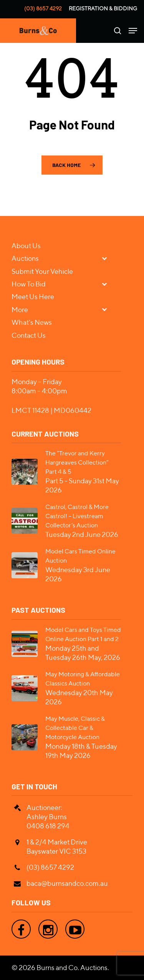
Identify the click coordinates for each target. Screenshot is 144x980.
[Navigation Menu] (133, 31)
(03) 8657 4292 (43, 8)
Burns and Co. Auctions (72, 968)
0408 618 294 (48, 826)
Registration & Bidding (103, 8)
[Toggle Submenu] (108, 258)
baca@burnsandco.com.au (67, 883)
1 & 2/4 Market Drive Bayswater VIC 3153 (57, 847)
